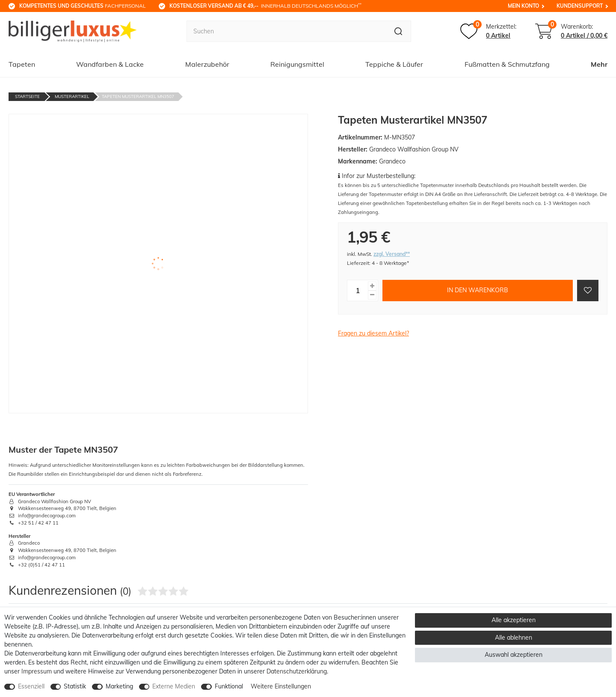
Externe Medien (174, 686)
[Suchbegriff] (286, 31)
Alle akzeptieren (514, 620)
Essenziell (31, 686)
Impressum (37, 671)
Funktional (229, 686)
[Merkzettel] (488, 31)
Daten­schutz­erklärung (297, 671)
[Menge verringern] (372, 295)
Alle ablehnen (514, 638)
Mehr (599, 64)
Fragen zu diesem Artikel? (373, 333)
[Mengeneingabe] (358, 291)
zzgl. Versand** (392, 254)
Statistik (75, 686)
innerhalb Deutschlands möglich (265, 6)
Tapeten (22, 64)
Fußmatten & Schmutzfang (507, 64)
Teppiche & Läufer (394, 64)
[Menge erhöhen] (372, 286)
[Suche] (398, 31)
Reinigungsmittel (297, 64)
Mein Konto (523, 6)
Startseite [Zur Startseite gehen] (27, 96)
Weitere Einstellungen (281, 686)
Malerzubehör (207, 64)
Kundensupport (580, 6)
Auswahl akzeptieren (514, 655)
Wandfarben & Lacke (110, 64)
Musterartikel (72, 96)
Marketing (119, 686)
